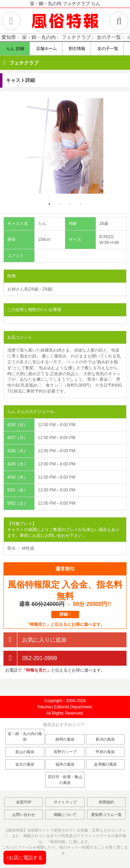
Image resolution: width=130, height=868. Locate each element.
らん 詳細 (15, 49)
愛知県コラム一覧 (106, 815)
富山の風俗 (25, 752)
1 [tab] (50, 204)
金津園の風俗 (105, 764)
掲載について (65, 815)
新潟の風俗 (105, 739)
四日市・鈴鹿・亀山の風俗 (65, 780)
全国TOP (24, 802)
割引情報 (77, 49)
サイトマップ (65, 802)
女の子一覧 (107, 49)
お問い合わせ (24, 815)
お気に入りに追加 (35, 640)
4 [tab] (81, 204)
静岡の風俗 (65, 739)
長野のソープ (65, 752)
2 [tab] (60, 204)
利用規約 (106, 802)
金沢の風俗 (25, 764)
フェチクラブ (24, 63)
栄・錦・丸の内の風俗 (25, 737)
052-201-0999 (30, 658)
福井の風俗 (65, 764)
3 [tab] (70, 204)
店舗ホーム (46, 49)
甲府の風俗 (105, 752)
